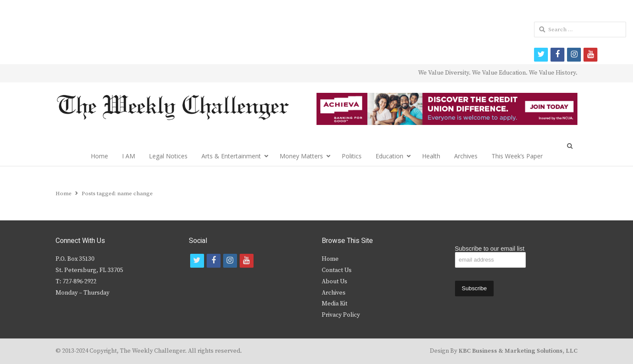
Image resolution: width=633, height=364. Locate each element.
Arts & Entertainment (231, 156)
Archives (466, 156)
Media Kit (335, 304)
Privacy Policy (341, 315)
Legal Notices (168, 156)
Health (431, 156)
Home (99, 156)
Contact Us (337, 270)
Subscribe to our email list (490, 249)
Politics (352, 156)
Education (389, 156)
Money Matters (301, 156)
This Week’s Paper (517, 156)
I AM (129, 156)
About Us (335, 282)
